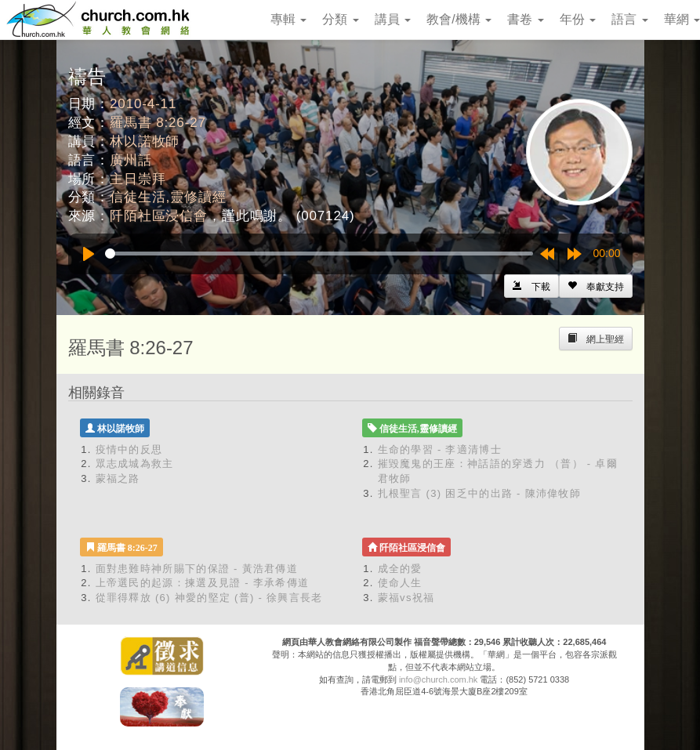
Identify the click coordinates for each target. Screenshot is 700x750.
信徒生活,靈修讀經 (168, 197)
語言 (629, 19)
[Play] (89, 254)
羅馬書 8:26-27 (158, 123)
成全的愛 (400, 569)
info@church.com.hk (438, 679)
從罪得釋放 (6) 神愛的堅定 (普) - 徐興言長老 (209, 598)
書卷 (525, 19)
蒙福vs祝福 (406, 598)
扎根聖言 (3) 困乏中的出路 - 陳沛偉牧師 (480, 493)
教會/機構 (459, 19)
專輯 (288, 19)
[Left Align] (596, 286)
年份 (578, 19)
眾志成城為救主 (135, 464)
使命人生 (400, 583)
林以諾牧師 (145, 141)
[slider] (319, 254)
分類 (340, 19)
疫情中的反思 (129, 449)
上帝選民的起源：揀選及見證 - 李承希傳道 (203, 583)
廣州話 (131, 160)
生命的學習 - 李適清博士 (440, 449)
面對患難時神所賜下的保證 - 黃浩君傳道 (197, 569)
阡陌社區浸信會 (159, 216)
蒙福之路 (118, 478)
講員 (393, 19)
